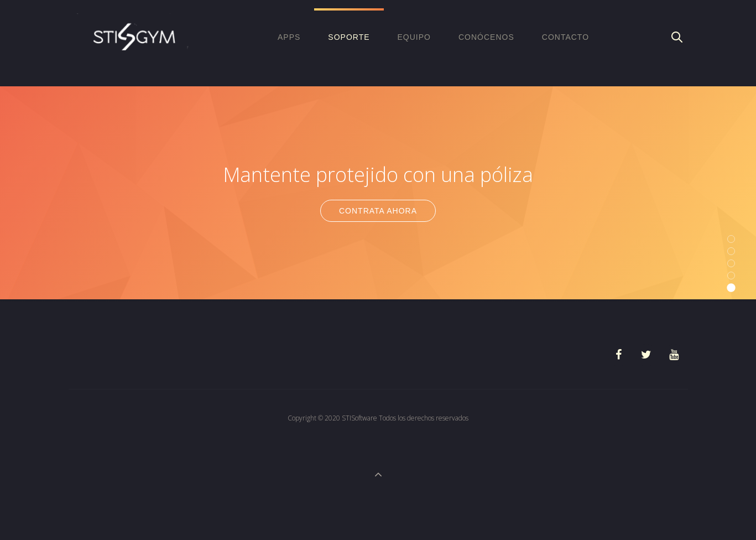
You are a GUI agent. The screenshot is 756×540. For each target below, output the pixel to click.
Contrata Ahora (378, 211)
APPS (289, 37)
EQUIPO (414, 37)
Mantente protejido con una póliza (378, 175)
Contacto (565, 37)
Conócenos (486, 37)
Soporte (349, 37)
